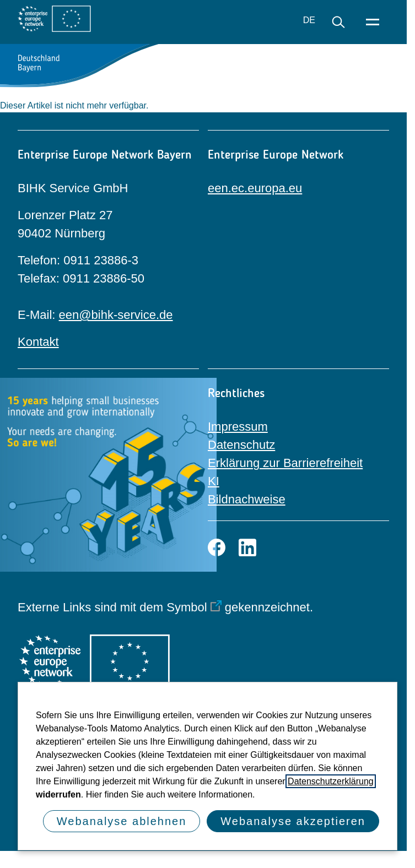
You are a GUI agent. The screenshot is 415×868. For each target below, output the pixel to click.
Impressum (238, 427)
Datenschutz (241, 445)
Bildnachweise (247, 499)
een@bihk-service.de (116, 315)
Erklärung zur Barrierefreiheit (285, 463)
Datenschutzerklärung (331, 781)
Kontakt (38, 342)
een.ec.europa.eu (255, 188)
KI (214, 481)
